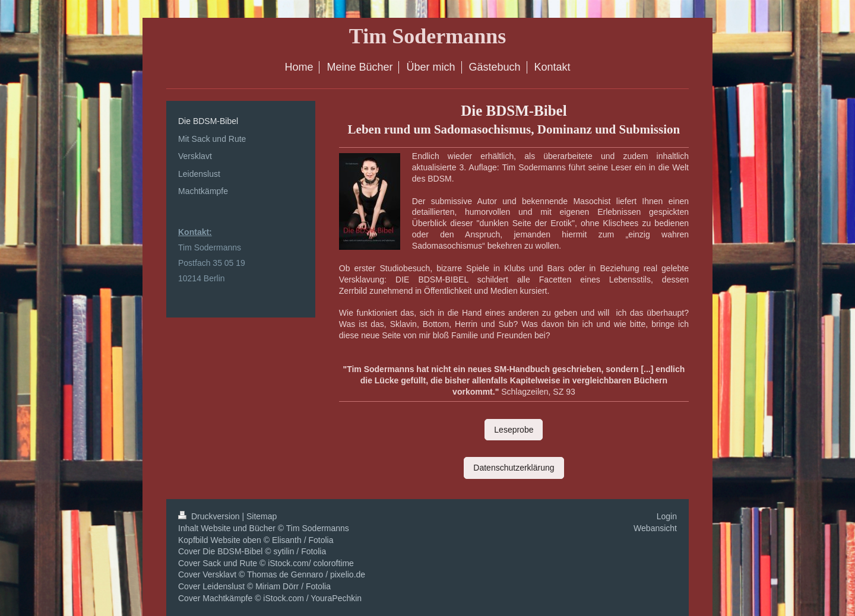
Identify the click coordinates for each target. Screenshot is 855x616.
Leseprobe (514, 430)
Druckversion (210, 516)
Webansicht (655, 528)
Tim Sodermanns (427, 36)
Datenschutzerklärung (514, 468)
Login (667, 516)
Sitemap (262, 516)
